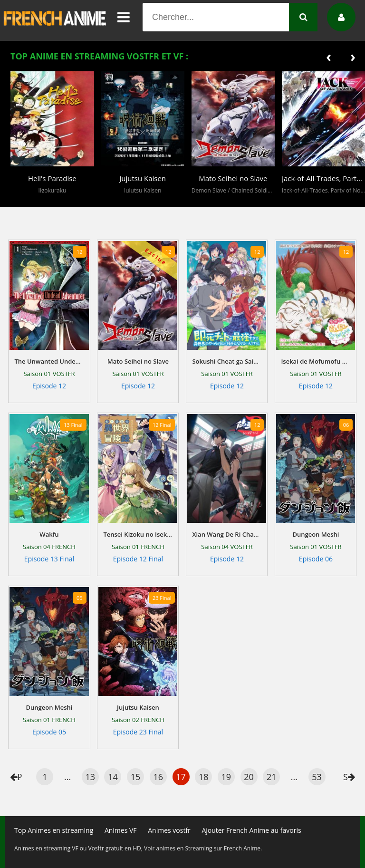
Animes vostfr (169, 830)
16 (158, 777)
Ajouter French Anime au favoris (251, 830)
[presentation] (329, 56)
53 (317, 777)
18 (204, 777)
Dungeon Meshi (316, 534)
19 (226, 777)
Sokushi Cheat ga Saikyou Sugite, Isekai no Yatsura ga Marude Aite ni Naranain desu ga (227, 361)
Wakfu (49, 534)
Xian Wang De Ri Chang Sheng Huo (227, 534)
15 (136, 777)
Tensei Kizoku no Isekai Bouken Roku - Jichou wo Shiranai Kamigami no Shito (138, 534)
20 (249, 777)
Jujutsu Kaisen (138, 707)
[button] (20, 200)
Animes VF (121, 830)
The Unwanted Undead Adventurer (49, 361)
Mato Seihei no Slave (138, 361)
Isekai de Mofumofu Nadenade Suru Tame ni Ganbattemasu (316, 361)
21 (272, 777)
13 (90, 777)
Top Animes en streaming (54, 830)
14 (113, 777)
